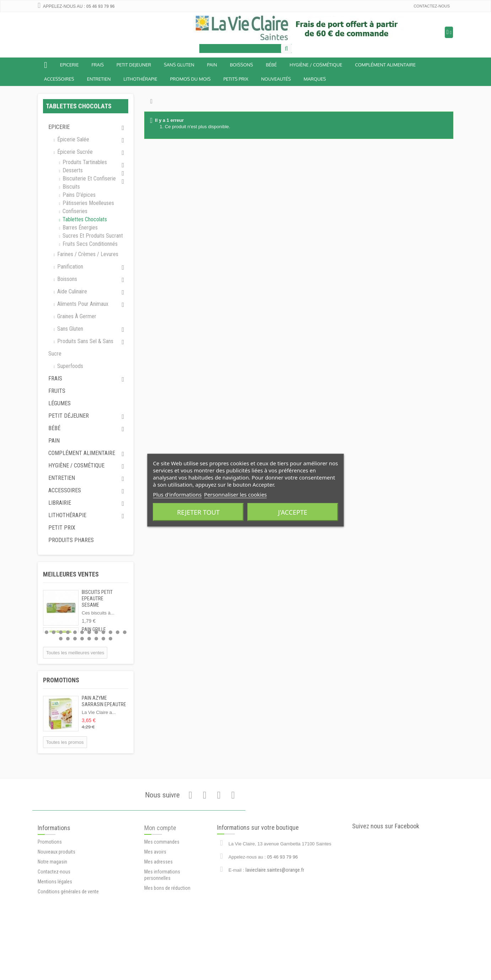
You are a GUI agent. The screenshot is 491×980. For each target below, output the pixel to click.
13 (61, 639)
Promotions (61, 680)
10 (110, 632)
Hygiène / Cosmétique (316, 65)
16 (82, 639)
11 (118, 632)
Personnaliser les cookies (235, 494)
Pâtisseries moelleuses (88, 203)
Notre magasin (52, 900)
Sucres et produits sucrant (92, 236)
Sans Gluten (179, 65)
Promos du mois (190, 79)
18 (96, 639)
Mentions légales (55, 920)
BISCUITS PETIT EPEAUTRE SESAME (97, 599)
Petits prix (236, 79)
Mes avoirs (155, 889)
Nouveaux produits (56, 890)
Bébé (54, 428)
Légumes (60, 403)
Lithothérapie (141, 79)
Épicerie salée (72, 139)
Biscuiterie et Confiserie (88, 178)
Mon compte (160, 865)
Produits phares (71, 540)
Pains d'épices (78, 195)
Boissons (241, 65)
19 (103, 639)
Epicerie (69, 65)
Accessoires (59, 79)
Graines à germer (76, 316)
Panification (69, 267)
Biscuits (71, 187)
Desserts (72, 170)
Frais (98, 65)
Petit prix (62, 528)
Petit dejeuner (134, 65)
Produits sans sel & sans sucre (81, 347)
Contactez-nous (432, 6)
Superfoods (69, 366)
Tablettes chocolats (84, 219)
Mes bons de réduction (167, 925)
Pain (212, 65)
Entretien (99, 79)
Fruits (57, 391)
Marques (315, 79)
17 (89, 639)
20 (110, 639)
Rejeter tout (198, 512)
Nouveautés (276, 79)
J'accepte (293, 512)
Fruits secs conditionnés (89, 244)
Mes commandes (162, 879)
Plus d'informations (177, 494)
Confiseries (74, 211)
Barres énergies (79, 228)
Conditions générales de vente (68, 930)
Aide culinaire (71, 291)
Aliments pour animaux (82, 304)
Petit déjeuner (69, 416)
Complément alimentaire (385, 65)
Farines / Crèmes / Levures (87, 254)
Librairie (60, 503)
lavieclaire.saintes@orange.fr (275, 898)
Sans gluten (69, 329)
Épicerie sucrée (74, 152)
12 (125, 632)
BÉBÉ (271, 65)
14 (68, 639)
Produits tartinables (84, 162)
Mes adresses (158, 899)
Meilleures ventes (71, 574)
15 (75, 639)
